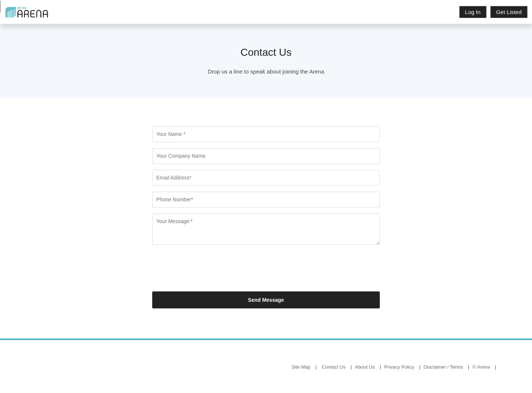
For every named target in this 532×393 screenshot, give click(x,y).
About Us (365, 367)
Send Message (266, 300)
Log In (473, 12)
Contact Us (334, 367)
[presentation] (208, 271)
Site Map (301, 367)
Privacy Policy (399, 367)
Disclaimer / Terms (444, 367)
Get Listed (509, 12)
